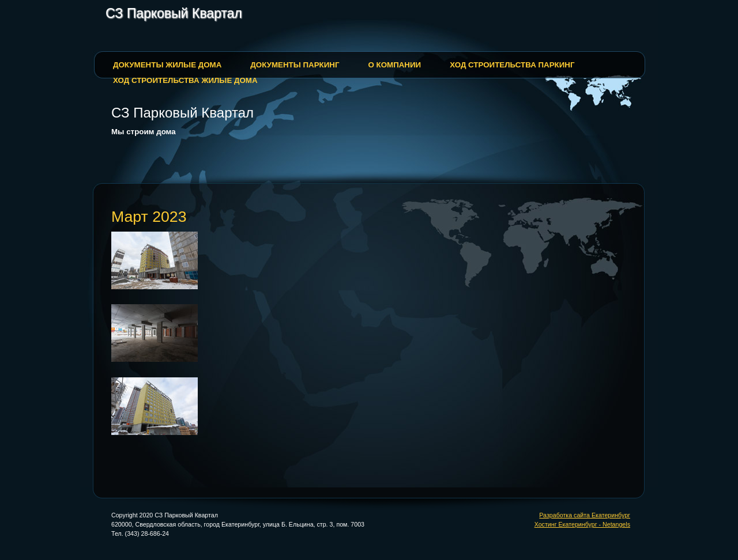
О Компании (394, 65)
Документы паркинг (295, 65)
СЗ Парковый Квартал (174, 13)
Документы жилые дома (167, 65)
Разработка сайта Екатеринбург (585, 515)
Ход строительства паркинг (512, 65)
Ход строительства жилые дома (185, 80)
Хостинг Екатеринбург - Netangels (582, 524)
